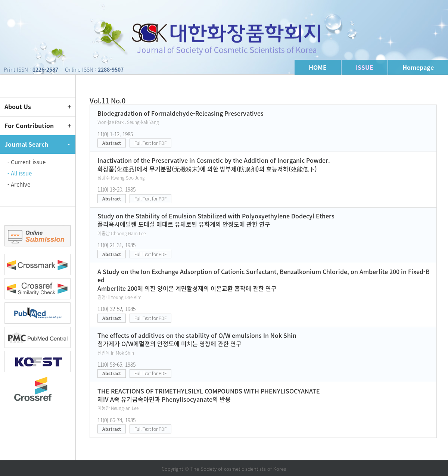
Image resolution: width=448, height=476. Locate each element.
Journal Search (26, 144)
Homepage (418, 67)
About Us (18, 106)
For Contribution (29, 125)
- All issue (20, 173)
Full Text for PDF (150, 143)
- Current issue (27, 162)
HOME (318, 67)
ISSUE (365, 67)
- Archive (19, 184)
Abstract (112, 143)
